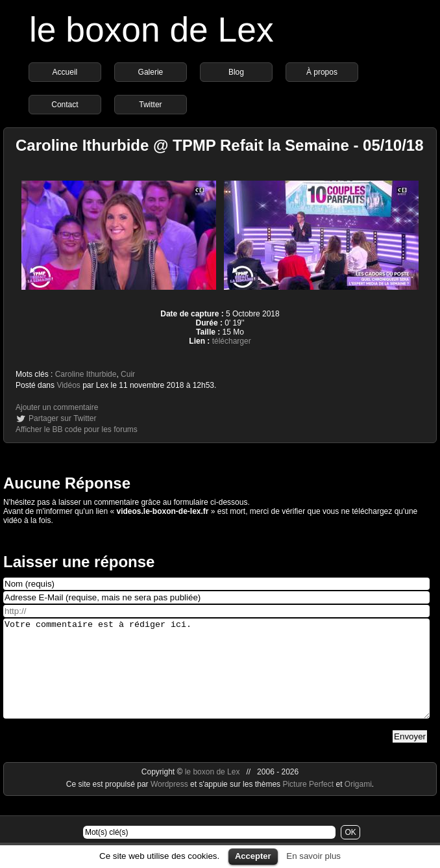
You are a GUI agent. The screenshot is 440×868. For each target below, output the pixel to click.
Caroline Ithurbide (86, 374)
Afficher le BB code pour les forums (77, 429)
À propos (322, 72)
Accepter (253, 856)
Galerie (151, 72)
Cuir (128, 374)
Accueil (65, 72)
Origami (358, 804)
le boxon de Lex (152, 30)
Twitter (150, 105)
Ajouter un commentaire (57, 407)
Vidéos (68, 385)
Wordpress (170, 804)
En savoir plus (313, 856)
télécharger (232, 341)
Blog (236, 72)
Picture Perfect (308, 804)
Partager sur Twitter (62, 418)
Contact (65, 105)
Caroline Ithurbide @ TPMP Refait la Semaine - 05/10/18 (220, 145)
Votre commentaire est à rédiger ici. (216, 678)
